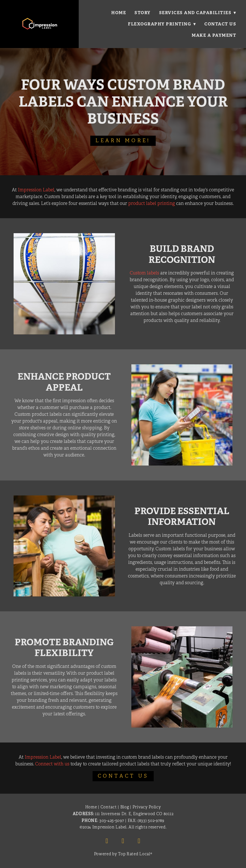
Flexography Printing (162, 24)
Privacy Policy (147, 807)
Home (118, 13)
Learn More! (123, 140)
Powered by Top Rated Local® (123, 854)
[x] (139, 841)
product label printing (152, 204)
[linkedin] (123, 841)
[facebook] (107, 841)
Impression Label (36, 190)
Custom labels (144, 273)
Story (142, 13)
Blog (125, 807)
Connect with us (52, 764)
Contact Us (220, 24)
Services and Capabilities (198, 13)
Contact (109, 807)
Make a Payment (214, 35)
